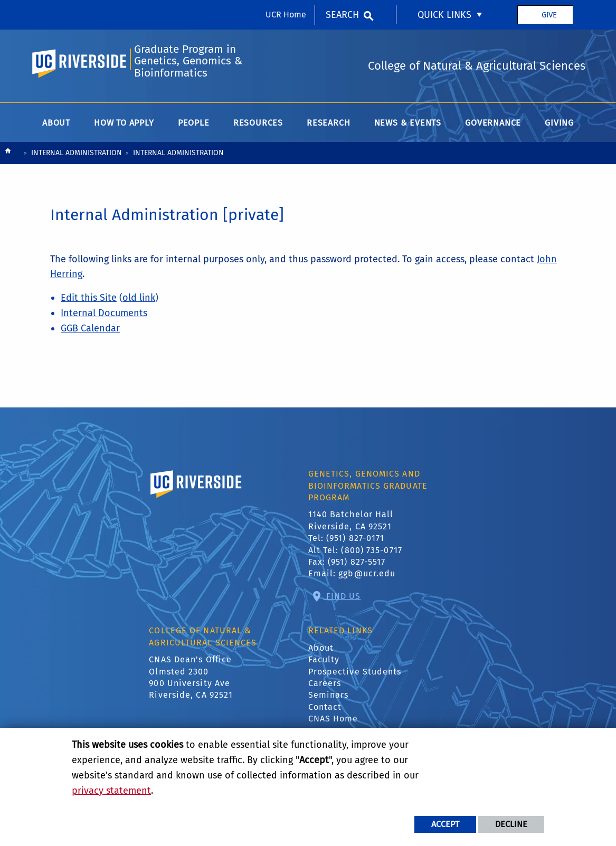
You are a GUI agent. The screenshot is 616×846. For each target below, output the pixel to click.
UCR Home (286, 15)
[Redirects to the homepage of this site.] (8, 153)
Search (342, 15)
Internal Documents (104, 313)
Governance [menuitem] (493, 123)
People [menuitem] (194, 123)
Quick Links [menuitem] (444, 15)
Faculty (324, 659)
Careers (325, 683)
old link (139, 298)
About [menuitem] (56, 123)
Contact (325, 707)
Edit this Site (89, 298)
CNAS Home (333, 719)
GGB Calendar (90, 328)
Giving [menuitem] (559, 123)
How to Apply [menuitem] (124, 123)
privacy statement (111, 791)
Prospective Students (355, 672)
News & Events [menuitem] (408, 123)
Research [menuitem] (328, 123)
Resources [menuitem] (258, 123)
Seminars (329, 695)
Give (549, 15)
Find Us (342, 596)
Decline (511, 824)
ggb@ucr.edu (367, 573)
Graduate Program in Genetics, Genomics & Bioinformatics (188, 61)
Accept (445, 824)
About (321, 648)
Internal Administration (77, 153)
